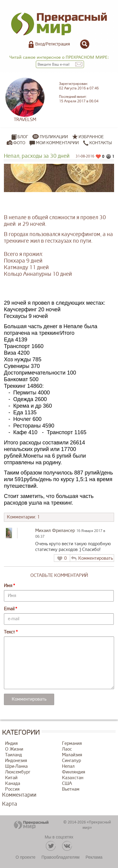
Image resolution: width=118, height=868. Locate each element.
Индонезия (16, 761)
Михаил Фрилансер (55, 531)
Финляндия (74, 772)
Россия (12, 789)
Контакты (97, 143)
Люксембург (18, 772)
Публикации (54, 137)
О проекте (26, 857)
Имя (8, 586)
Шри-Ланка (16, 766)
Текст (9, 632)
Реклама (94, 857)
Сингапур (71, 761)
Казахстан (73, 778)
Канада (13, 784)
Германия (72, 744)
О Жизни (14, 749)
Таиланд (14, 755)
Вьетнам (71, 789)
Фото (19, 143)
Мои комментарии (54, 143)
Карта (10, 804)
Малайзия (72, 755)
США (67, 784)
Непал (68, 766)
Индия (11, 744)
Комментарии (19, 795)
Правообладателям (61, 857)
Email (9, 609)
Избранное (91, 137)
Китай (11, 778)
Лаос (67, 749)
